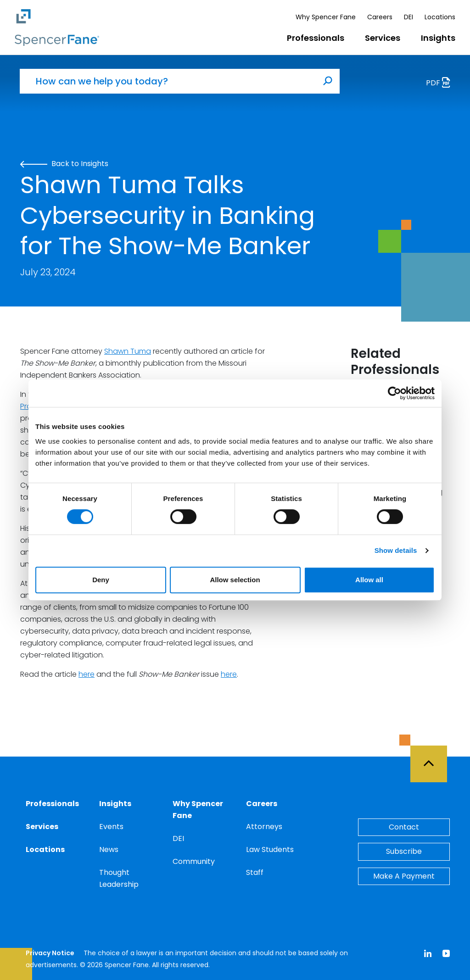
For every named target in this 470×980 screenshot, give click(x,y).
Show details (396, 550)
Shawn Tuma (128, 351)
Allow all (369, 580)
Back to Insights (64, 164)
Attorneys (264, 827)
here (87, 674)
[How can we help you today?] (168, 81)
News (109, 849)
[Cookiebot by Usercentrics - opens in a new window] (394, 393)
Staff (255, 872)
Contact (404, 827)
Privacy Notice (50, 953)
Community (194, 861)
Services (383, 38)
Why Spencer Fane (326, 17)
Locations (440, 17)
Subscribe (404, 851)
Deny (101, 580)
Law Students (270, 849)
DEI (408, 17)
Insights (438, 38)
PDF (441, 84)
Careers (380, 17)
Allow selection (235, 580)
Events (111, 827)
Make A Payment (404, 876)
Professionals (316, 38)
